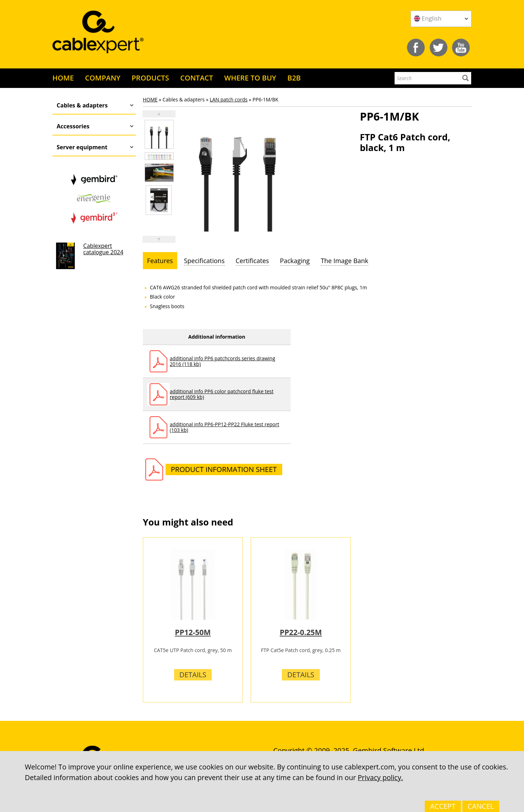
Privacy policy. (380, 777)
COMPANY (103, 78)
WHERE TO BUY (250, 78)
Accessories (73, 126)
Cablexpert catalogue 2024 (103, 249)
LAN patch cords (228, 99)
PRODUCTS (150, 78)
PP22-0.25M (301, 632)
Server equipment (82, 147)
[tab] (160, 261)
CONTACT (197, 78)
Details (193, 675)
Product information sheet (224, 469)
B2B (294, 78)
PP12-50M (193, 632)
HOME (63, 78)
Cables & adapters (82, 105)
